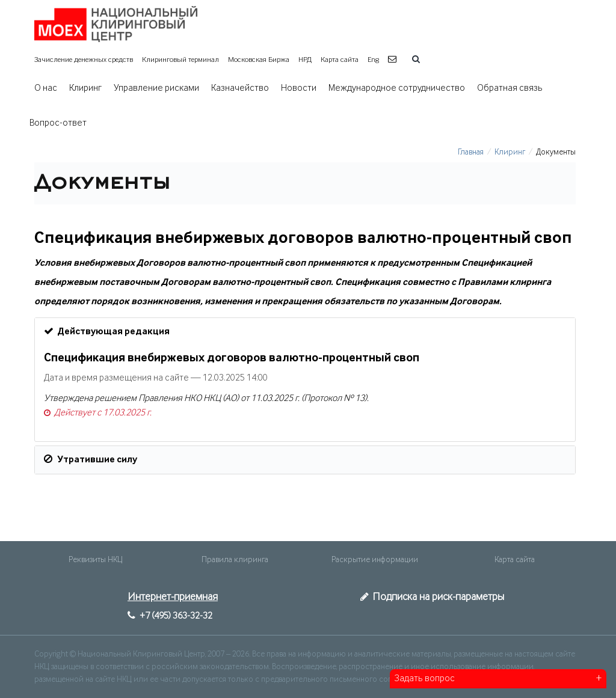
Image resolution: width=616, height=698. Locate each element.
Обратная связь (510, 88)
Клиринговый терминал (180, 60)
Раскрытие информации (375, 560)
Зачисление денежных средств (84, 60)
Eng (373, 60)
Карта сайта (340, 60)
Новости (299, 88)
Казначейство (240, 88)
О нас (46, 88)
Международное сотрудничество (397, 88)
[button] (394, 60)
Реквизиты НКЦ (95, 560)
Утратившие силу (91, 459)
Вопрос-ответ (58, 123)
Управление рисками (156, 88)
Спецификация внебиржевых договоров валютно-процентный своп (232, 358)
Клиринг (85, 88)
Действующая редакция (107, 331)
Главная (471, 152)
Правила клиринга (235, 560)
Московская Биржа (259, 60)
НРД (305, 60)
